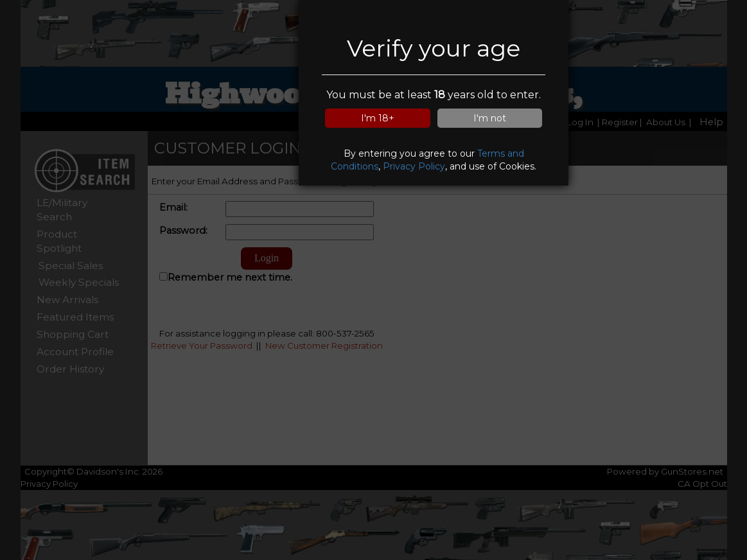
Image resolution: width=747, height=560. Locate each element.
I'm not (490, 118)
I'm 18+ (378, 118)
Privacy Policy (414, 166)
